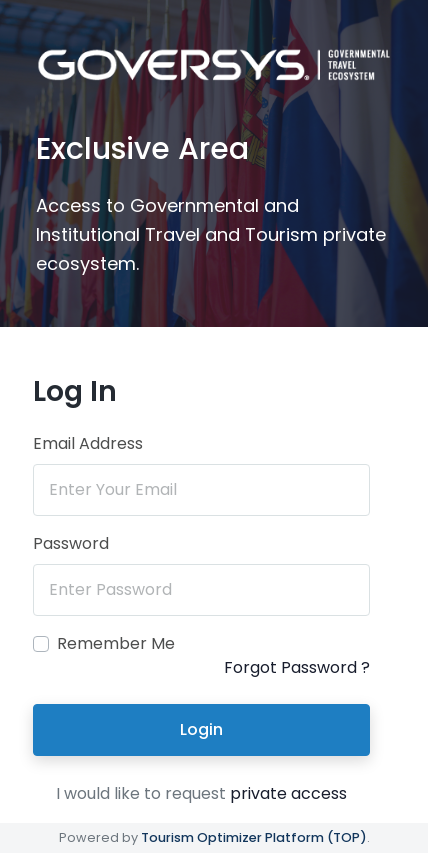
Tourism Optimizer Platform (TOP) (254, 837)
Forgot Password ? (297, 667)
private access (288, 793)
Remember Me (116, 643)
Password (71, 543)
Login (201, 729)
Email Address (88, 443)
